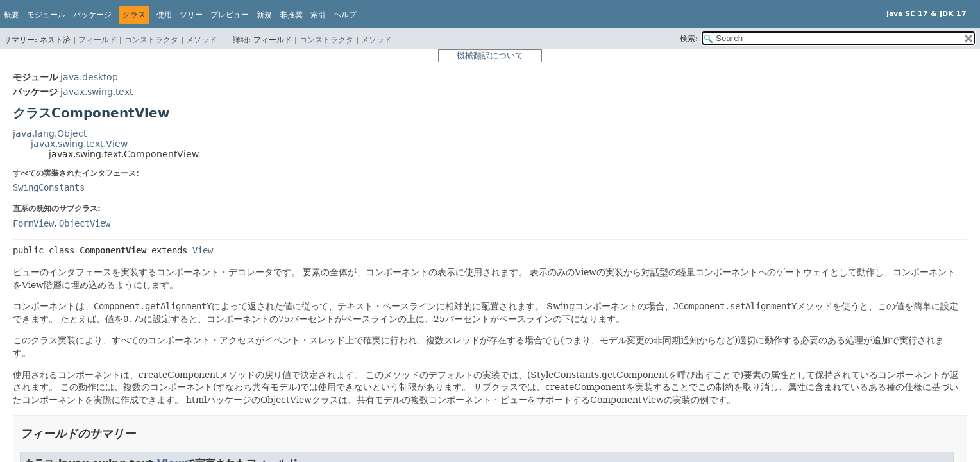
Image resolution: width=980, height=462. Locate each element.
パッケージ (92, 15)
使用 (164, 15)
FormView (33, 223)
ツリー (191, 15)
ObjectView (85, 223)
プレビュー (230, 15)
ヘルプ (345, 15)
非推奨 (291, 15)
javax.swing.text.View (79, 144)
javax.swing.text (97, 92)
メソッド (201, 40)
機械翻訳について (490, 56)
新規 (264, 15)
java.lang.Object (50, 133)
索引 (318, 15)
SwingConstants (49, 187)
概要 (12, 15)
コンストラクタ (151, 40)
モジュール (46, 15)
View (203, 250)
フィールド (97, 40)
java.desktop (89, 77)
